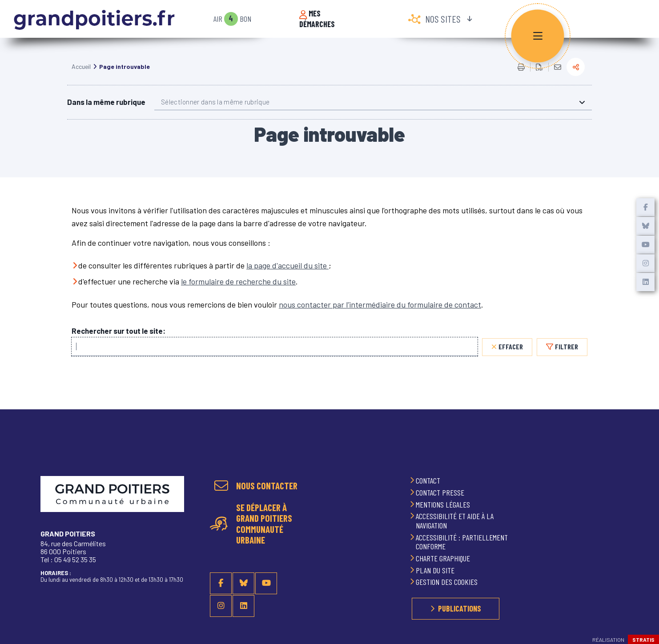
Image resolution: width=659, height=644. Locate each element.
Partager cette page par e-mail (558, 78)
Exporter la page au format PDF (539, 78)
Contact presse (441, 492)
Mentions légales (444, 504)
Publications (460, 608)
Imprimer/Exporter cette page (521, 78)
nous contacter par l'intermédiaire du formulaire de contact (380, 316)
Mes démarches (317, 19)
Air (218, 19)
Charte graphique (444, 558)
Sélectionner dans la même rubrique (215, 113)
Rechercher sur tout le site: (119, 342)
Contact (429, 480)
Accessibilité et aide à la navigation (455, 521)
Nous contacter (267, 486)
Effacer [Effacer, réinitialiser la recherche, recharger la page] (511, 358)
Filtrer (567, 358)
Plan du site (436, 570)
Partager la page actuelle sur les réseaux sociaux (576, 78)
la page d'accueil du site (287, 276)
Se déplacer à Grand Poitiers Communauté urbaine (264, 524)
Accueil (81, 78)
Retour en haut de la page (641, 458)
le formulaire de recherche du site (238, 292)
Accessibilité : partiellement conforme (462, 542)
